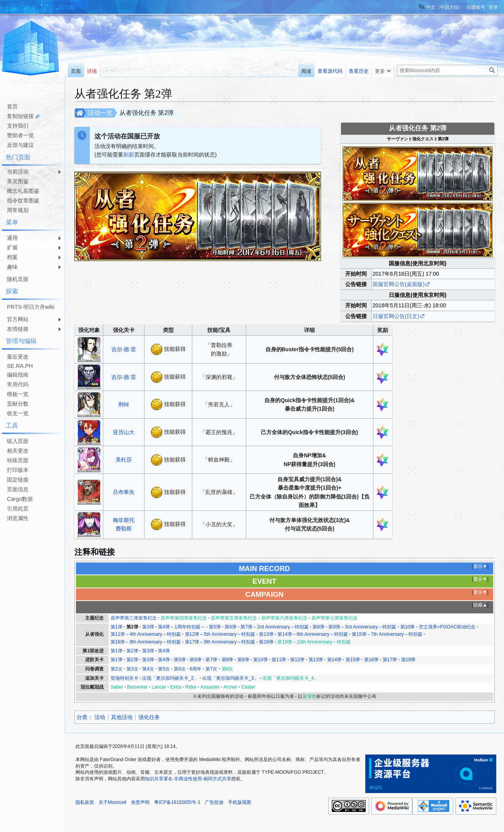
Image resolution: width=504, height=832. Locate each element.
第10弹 (408, 627)
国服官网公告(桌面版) (399, 284)
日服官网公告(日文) (396, 316)
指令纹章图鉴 (23, 200)
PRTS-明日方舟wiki (31, 307)
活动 (100, 717)
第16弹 (371, 660)
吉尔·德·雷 (124, 349)
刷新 (129, 155)
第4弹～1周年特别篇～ (181, 627)
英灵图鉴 (18, 181)
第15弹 (353, 660)
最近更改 (18, 357)
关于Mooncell (113, 802)
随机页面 (18, 279)
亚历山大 (124, 432)
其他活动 (122, 717)
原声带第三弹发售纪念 (134, 618)
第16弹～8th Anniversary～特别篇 (146, 642)
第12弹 (297, 660)
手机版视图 (240, 802)
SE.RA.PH (20, 366)
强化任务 (149, 717)
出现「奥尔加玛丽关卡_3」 (230, 678)
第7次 (211, 669)
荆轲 (124, 404)
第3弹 (148, 627)
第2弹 (132, 627)
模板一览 (18, 394)
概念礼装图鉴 (23, 191)
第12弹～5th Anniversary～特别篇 (220, 634)
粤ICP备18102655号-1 (177, 802)
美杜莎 (124, 460)
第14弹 (334, 660)
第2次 (117, 669)
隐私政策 (85, 802)
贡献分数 (18, 404)
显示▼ (480, 566)
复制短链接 (20, 116)
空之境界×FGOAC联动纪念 (447, 627)
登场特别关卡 (124, 678)
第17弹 (390, 660)
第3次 (132, 669)
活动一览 (100, 113)
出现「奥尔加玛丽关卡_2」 (170, 678)
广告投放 (214, 802)
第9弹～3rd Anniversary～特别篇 (362, 627)
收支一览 (18, 413)
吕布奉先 (124, 492)
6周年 (196, 669)
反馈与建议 (20, 145)
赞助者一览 (20, 135)
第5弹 (215, 627)
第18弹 (266, 642)
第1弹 (117, 627)
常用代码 (18, 384)
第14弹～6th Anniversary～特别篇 (313, 634)
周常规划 (18, 210)
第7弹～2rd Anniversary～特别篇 (274, 627)
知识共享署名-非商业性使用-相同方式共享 (188, 779)
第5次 (164, 669)
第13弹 (266, 634)
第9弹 (243, 660)
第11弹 (279, 660)
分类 (82, 717)
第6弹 (231, 627)
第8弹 (318, 627)
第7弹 (211, 660)
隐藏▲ (480, 605)
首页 (12, 106)
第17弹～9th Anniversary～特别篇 (220, 642)
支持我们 (18, 126)
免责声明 (140, 802)
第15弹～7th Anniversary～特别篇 (387, 634)
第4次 (148, 669)
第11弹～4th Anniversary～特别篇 (146, 634)
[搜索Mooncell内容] (447, 70)
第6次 (180, 669)
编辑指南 (18, 375)
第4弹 (164, 651)
